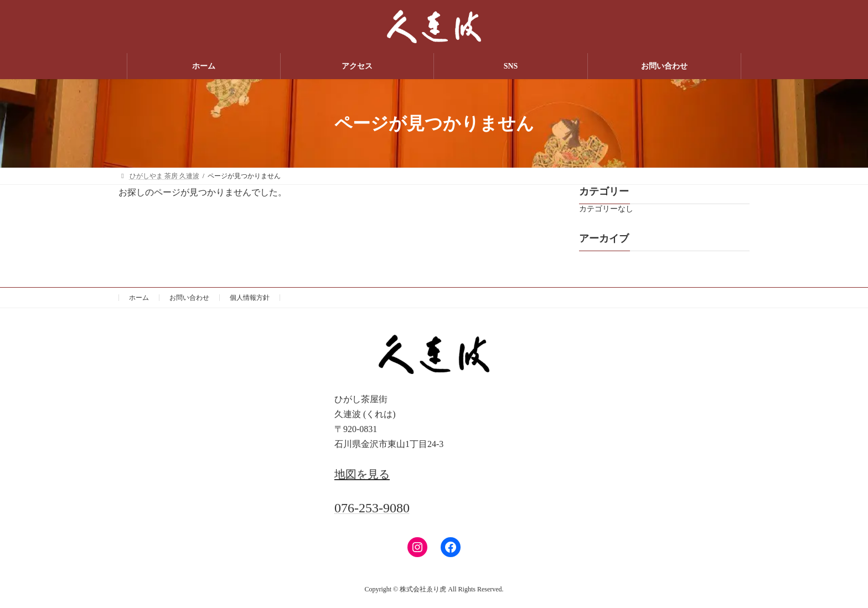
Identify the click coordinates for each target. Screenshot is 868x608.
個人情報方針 (250, 298)
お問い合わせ (189, 298)
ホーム (139, 298)
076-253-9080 (372, 508)
